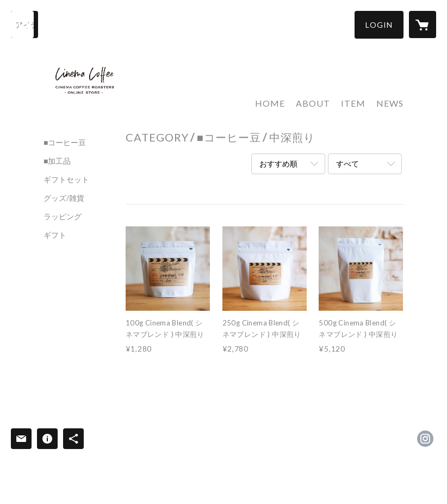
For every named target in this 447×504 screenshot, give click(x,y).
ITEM (353, 103)
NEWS (390, 103)
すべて (347, 164)
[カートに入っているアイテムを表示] (423, 24)
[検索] (24, 24)
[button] (379, 25)
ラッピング (63, 217)
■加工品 (57, 161)
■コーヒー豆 (65, 143)
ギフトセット (66, 180)
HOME (270, 103)
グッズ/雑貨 (64, 198)
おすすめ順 (278, 164)
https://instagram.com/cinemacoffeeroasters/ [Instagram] (425, 439)
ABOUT (313, 103)
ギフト (55, 235)
